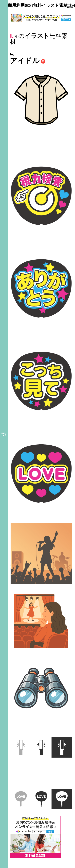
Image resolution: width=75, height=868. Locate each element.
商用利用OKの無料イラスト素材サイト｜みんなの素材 (26, 6)
